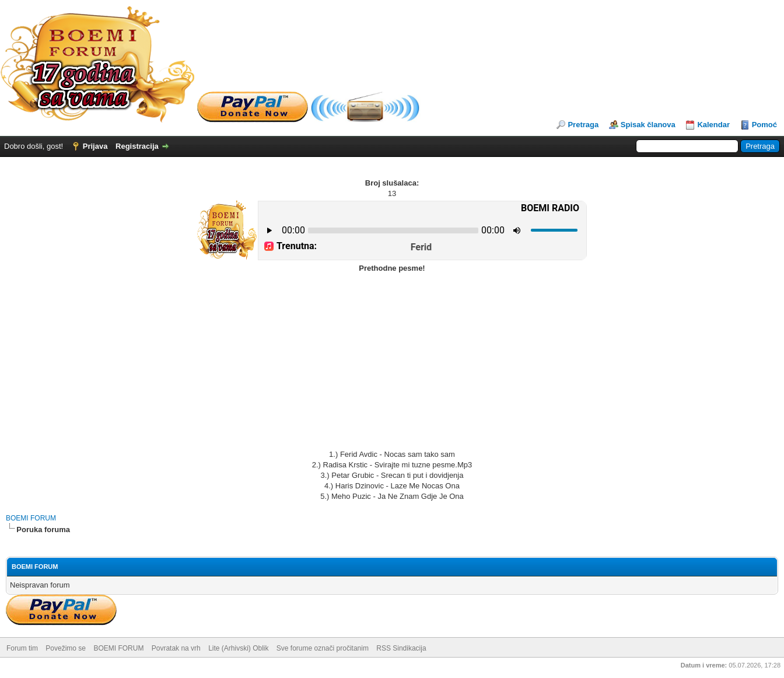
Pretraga (583, 125)
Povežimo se (66, 648)
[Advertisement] (392, 362)
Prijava (95, 146)
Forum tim (22, 648)
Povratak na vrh (176, 648)
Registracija (137, 146)
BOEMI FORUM (31, 518)
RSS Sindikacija (401, 648)
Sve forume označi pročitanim (323, 648)
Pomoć (764, 125)
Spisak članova (648, 125)
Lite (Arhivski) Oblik (238, 648)
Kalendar (713, 125)
